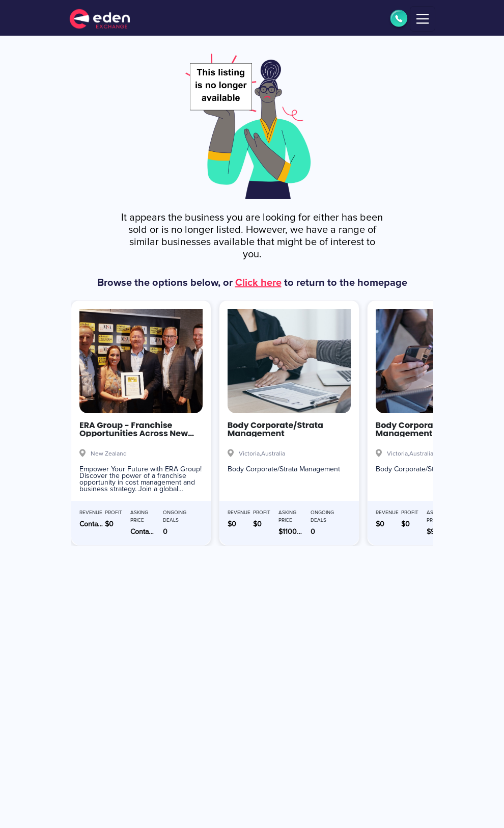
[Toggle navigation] (423, 19)
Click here (258, 283)
